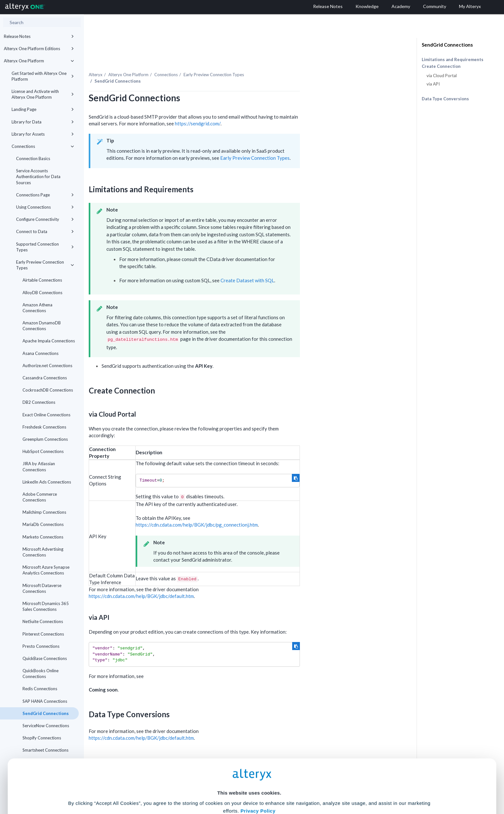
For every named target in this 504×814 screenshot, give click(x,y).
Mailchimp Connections (44, 512)
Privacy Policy (258, 749)
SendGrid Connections (447, 45)
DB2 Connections (39, 402)
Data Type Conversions (445, 99)
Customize (301, 786)
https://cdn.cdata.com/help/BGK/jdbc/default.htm (207, 582)
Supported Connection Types (45, 247)
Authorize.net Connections (47, 366)
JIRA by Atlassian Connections (39, 466)
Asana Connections (40, 353)
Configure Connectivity (45, 219)
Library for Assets (43, 134)
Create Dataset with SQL (313, 267)
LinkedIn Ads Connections (47, 482)
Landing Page (43, 109)
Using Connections (45, 207)
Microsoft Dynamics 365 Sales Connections (46, 606)
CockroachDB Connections (48, 390)
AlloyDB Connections (42, 293)
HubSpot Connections (43, 451)
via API (433, 84)
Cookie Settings (249, 767)
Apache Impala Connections (49, 341)
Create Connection (441, 66)
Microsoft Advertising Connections (43, 552)
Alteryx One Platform (39, 61)
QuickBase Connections (45, 658)
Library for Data (43, 122)
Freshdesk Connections (44, 427)
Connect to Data (45, 231)
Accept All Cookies (203, 786)
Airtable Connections (42, 280)
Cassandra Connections (45, 378)
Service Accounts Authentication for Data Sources (38, 176)
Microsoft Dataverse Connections (42, 588)
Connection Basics (33, 158)
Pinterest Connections (43, 634)
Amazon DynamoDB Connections (42, 326)
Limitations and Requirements (453, 59)
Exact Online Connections (46, 415)
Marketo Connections (43, 537)
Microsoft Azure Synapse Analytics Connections (46, 570)
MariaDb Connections (43, 524)
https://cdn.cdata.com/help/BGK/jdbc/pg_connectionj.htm (262, 511)
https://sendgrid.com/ (263, 110)
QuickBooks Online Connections (40, 674)
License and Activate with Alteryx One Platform (43, 94)
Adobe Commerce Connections (40, 497)
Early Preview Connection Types (45, 265)
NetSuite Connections (43, 621)
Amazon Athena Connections (37, 308)
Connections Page (45, 195)
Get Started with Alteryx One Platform (43, 76)
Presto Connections (41, 646)
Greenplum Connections (45, 439)
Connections (43, 146)
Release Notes (39, 36)
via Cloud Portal (442, 76)
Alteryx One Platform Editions (39, 49)
